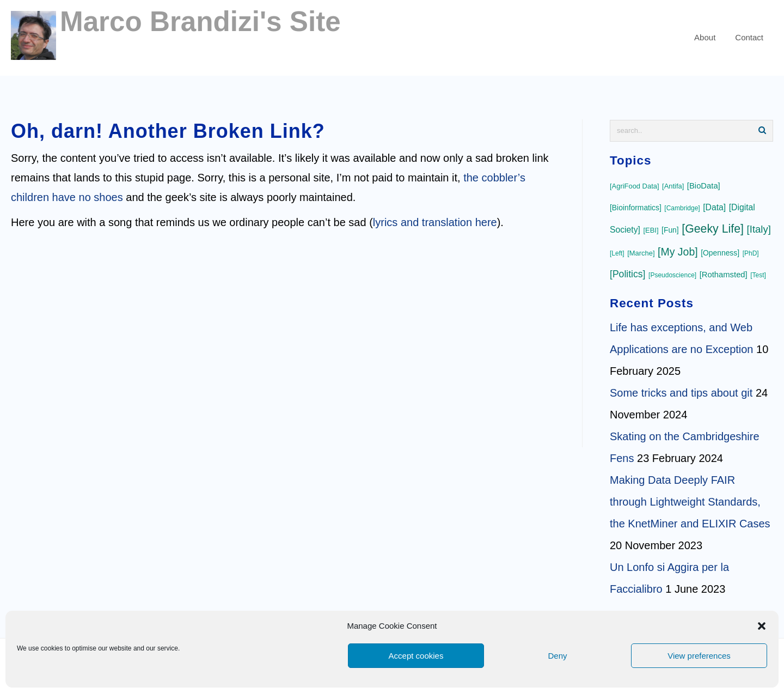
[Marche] (641, 253)
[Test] (758, 275)
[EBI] (651, 230)
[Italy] (759, 229)
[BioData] (704, 186)
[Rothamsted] (724, 275)
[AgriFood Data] (635, 186)
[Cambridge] (682, 208)
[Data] (714, 207)
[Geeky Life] (713, 229)
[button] (762, 626)
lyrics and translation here (435, 222)
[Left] (617, 253)
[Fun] (670, 230)
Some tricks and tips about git (681, 393)
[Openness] (720, 253)
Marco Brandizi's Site (200, 22)
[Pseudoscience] (672, 275)
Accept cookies (416, 656)
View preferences (699, 656)
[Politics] (628, 274)
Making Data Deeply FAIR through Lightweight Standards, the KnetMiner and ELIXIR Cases (690, 502)
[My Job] (678, 252)
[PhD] (751, 253)
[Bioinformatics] (636, 208)
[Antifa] (673, 186)
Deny (557, 656)
